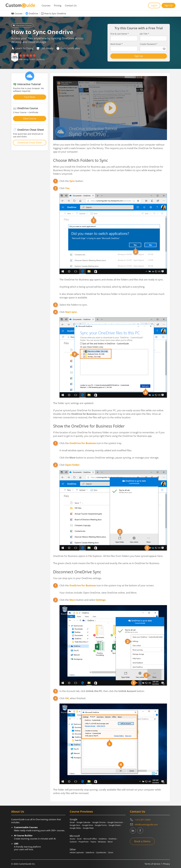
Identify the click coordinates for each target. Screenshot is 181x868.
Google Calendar (83, 822)
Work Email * (116, 44)
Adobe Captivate (77, 852)
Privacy (166, 864)
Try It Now (30, 97)
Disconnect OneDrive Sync (77, 572)
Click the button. (71, 181)
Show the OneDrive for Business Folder (89, 426)
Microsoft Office (90, 839)
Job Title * (144, 34)
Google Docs (75, 825)
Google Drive (88, 825)
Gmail (72, 822)
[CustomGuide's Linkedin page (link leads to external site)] (133, 831)
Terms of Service (152, 864)
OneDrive (33, 14)
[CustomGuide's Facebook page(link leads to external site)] (140, 831)
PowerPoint (84, 842)
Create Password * (149, 44)
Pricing (58, 6)
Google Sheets (115, 825)
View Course (30, 119)
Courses (46, 6)
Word (110, 842)
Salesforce (90, 852)
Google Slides (75, 828)
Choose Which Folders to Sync (81, 160)
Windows (102, 842)
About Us (18, 812)
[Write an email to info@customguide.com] (150, 824)
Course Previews (81, 812)
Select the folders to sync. (74, 305)
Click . (65, 188)
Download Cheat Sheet (30, 143)
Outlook (73, 842)
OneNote (113, 839)
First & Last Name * (120, 34)
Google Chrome (99, 822)
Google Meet (88, 828)
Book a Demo (142, 841)
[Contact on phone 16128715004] (150, 820)
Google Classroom (115, 822)
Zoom (111, 852)
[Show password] (164, 49)
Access (72, 839)
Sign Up (169, 5)
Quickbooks (101, 852)
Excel (79, 839)
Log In (154, 5)
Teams (93, 842)
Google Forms (101, 825)
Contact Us (71, 6)
